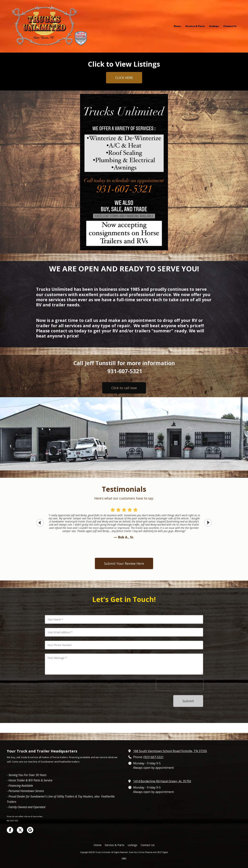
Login (124, 858)
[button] (208, 523)
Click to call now (124, 388)
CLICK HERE (124, 78)
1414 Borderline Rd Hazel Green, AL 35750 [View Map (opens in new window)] (162, 781)
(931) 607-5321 (153, 757)
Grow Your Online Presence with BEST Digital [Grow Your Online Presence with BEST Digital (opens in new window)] (148, 852)
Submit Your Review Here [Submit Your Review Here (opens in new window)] (124, 563)
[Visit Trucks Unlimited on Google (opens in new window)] (30, 830)
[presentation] (180, 685)
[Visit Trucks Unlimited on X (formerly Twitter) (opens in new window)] (20, 830)
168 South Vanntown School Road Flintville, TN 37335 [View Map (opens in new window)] (170, 751)
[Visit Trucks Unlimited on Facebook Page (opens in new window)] (10, 830)
